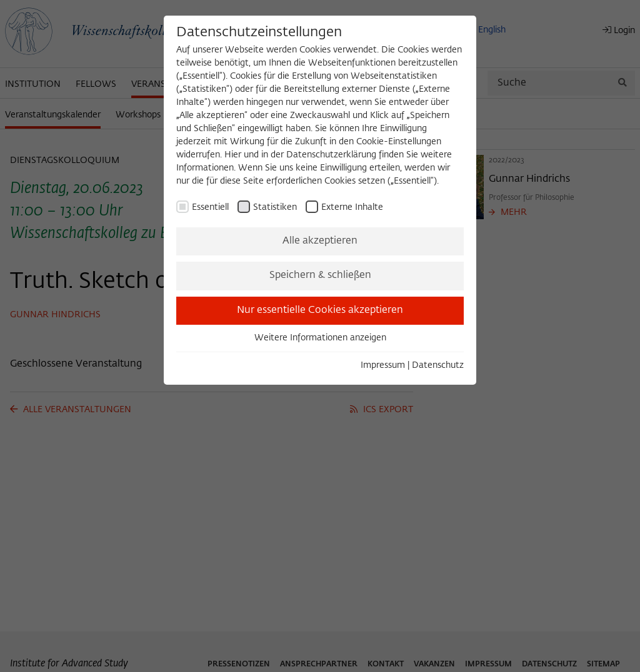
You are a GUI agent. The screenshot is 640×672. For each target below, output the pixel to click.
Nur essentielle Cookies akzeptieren (320, 310)
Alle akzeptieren (320, 241)
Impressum (383, 365)
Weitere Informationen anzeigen (320, 338)
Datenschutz (438, 365)
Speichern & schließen (320, 275)
